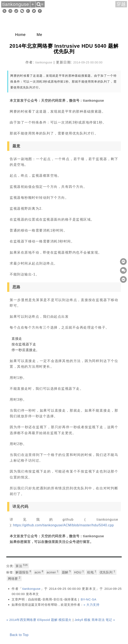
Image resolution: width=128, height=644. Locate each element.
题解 (66, 572)
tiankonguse (31, 589)
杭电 (92, 572)
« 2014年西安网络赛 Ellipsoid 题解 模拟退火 (39, 620)
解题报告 (23, 572)
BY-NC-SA (88, 599)
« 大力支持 (92, 605)
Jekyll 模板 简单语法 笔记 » (95, 620)
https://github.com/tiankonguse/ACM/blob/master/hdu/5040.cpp (63, 525)
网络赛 (14, 578)
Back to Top (19, 635)
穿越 (121, 4)
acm (39, 572)
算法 (22, 566)
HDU (79, 572)
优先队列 (107, 572)
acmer (53, 572)
